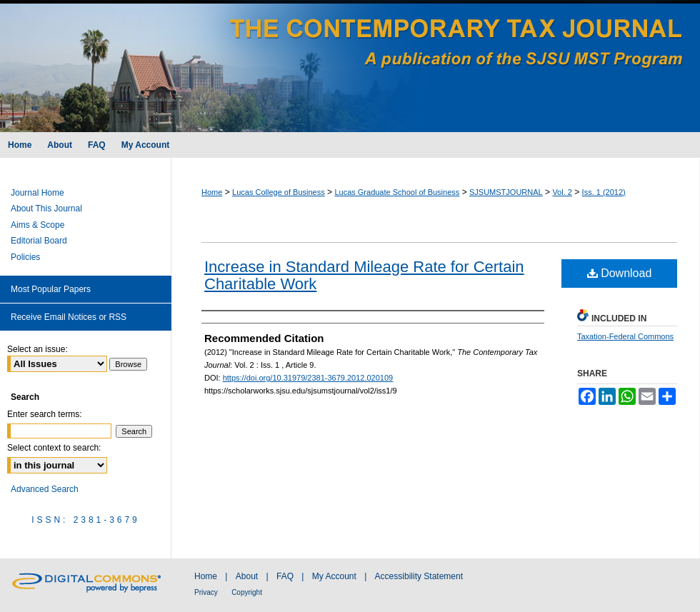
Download (620, 273)
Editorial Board (39, 241)
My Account (334, 576)
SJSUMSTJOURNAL (506, 192)
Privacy (206, 592)
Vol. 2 (562, 192)
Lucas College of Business (279, 192)
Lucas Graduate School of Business (397, 192)
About (247, 576)
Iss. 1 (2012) (604, 192)
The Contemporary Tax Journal (350, 66)
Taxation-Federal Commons (625, 336)
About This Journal (46, 209)
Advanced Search (45, 489)
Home (212, 192)
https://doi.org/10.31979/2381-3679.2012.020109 (308, 378)
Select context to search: (54, 448)
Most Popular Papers (51, 289)
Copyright (247, 592)
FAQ (285, 576)
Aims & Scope (37, 225)
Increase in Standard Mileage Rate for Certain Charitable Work (364, 275)
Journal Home (37, 193)
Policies (25, 257)
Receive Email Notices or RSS (69, 317)
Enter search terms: (45, 414)
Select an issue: (37, 349)
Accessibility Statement (419, 576)
